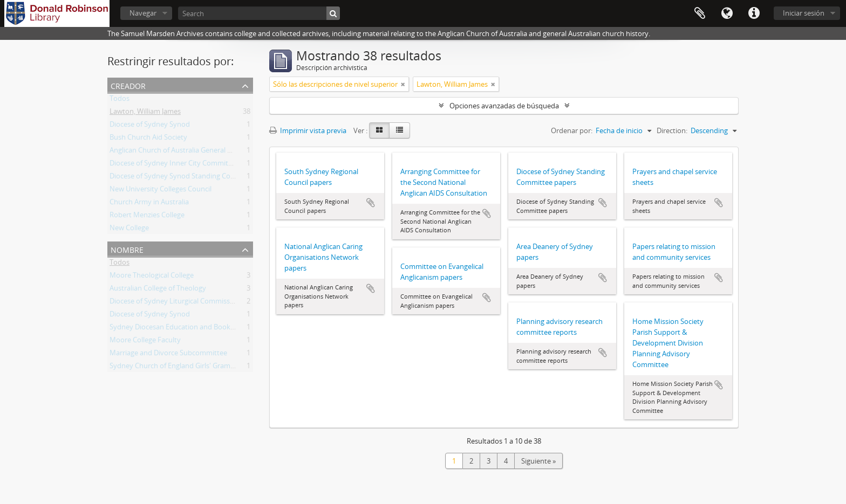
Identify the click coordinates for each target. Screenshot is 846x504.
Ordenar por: (572, 130)
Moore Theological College (152, 277)
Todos (120, 100)
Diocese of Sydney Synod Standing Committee (184, 178)
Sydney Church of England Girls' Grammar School (188, 368)
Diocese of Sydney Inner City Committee (174, 165)
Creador (128, 85)
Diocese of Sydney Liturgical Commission (175, 303)
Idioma (727, 13)
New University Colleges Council (161, 191)
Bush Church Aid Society (148, 139)
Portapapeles (700, 13)
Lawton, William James (145, 113)
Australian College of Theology (158, 290)
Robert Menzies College (147, 217)
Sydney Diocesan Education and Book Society (182, 329)
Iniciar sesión (804, 13)
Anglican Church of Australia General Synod (179, 152)
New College (129, 230)
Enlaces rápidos (754, 13)
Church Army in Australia (149, 204)
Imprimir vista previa (308, 130)
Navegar (143, 13)
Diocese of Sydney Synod (150, 126)
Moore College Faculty (145, 342)
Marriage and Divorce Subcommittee (168, 355)
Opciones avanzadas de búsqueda (504, 106)
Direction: (672, 130)
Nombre (127, 249)
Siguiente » (538, 461)
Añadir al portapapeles (371, 203)
